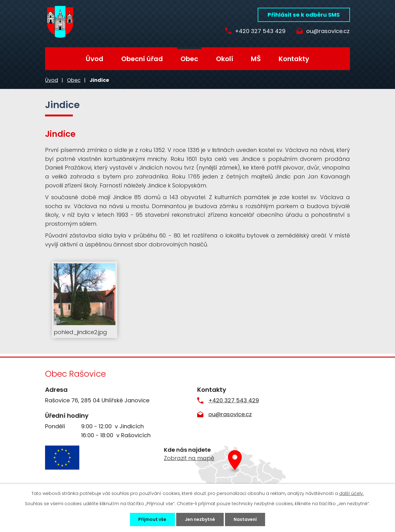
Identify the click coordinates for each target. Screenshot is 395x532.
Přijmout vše (152, 519)
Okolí (225, 59)
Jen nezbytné (200, 519)
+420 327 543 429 (259, 31)
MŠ (256, 59)
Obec (189, 59)
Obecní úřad (142, 59)
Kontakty (294, 59)
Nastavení (245, 519)
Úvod (95, 59)
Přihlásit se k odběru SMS (304, 15)
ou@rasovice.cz (328, 31)
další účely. (351, 493)
